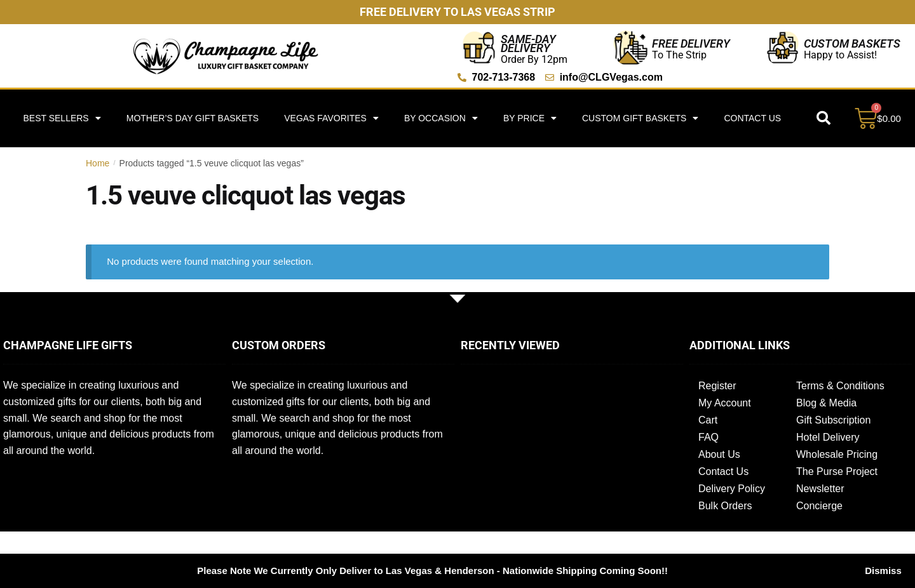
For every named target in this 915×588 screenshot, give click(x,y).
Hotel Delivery (828, 437)
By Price (530, 118)
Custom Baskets (852, 43)
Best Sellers (62, 118)
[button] (823, 118)
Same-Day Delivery (528, 43)
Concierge (819, 506)
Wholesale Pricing (837, 454)
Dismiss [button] (883, 571)
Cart (708, 420)
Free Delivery (691, 43)
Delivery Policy (732, 489)
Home (98, 163)
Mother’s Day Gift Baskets (193, 118)
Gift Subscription (833, 420)
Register (717, 386)
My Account (725, 403)
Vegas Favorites (331, 118)
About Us (719, 454)
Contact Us (752, 118)
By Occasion (441, 118)
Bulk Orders (725, 506)
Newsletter (820, 489)
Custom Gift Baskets (640, 118)
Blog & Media (826, 403)
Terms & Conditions (840, 386)
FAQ (708, 437)
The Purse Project (837, 471)
